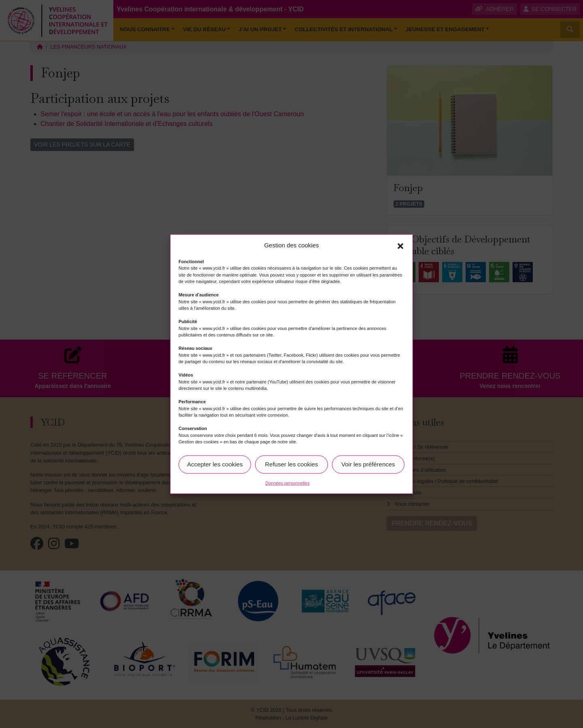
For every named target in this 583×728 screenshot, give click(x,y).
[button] (400, 245)
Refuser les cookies (292, 464)
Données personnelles (287, 483)
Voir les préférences (368, 464)
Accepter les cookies (215, 464)
